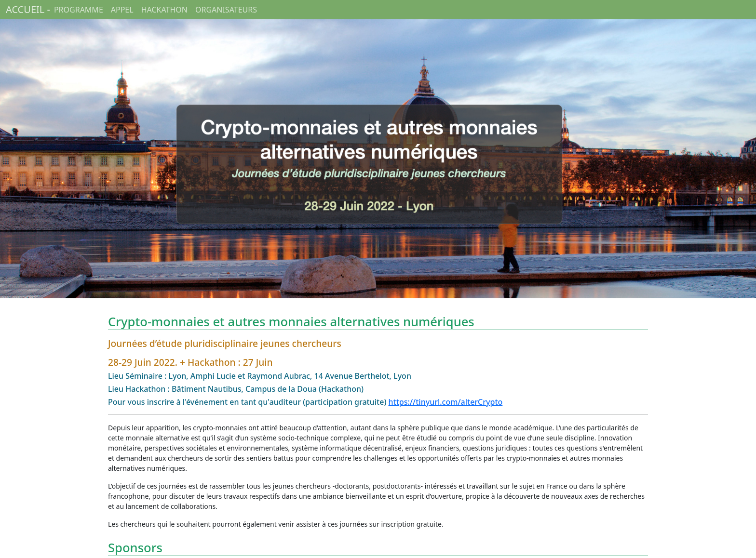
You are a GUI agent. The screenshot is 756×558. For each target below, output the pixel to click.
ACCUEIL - (28, 9)
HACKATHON (164, 10)
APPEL (122, 10)
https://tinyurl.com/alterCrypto (446, 402)
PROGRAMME (79, 10)
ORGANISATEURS (226, 10)
